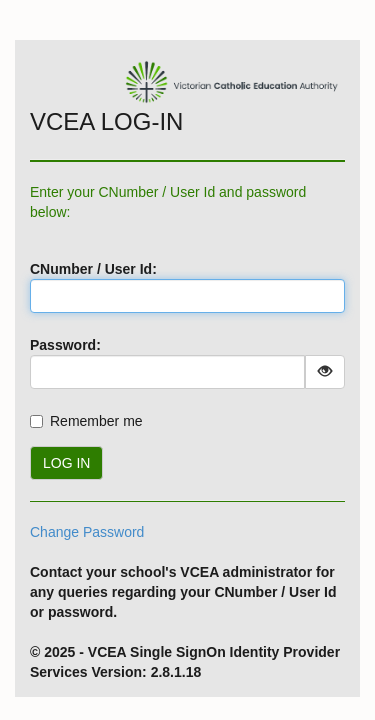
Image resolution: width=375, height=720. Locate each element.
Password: (65, 345)
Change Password (87, 532)
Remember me (96, 421)
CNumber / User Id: (93, 269)
